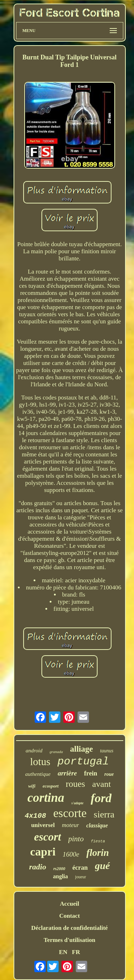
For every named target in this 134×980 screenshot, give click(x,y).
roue (109, 774)
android (34, 751)
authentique (38, 774)
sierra (104, 814)
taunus (107, 751)
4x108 (35, 816)
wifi (32, 786)
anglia (60, 876)
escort (48, 837)
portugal (83, 762)
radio (38, 867)
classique (97, 825)
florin (98, 853)
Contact (70, 916)
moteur (70, 825)
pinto (76, 839)
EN (63, 952)
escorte (70, 813)
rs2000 (59, 869)
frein (91, 773)
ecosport (51, 786)
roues (75, 784)
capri (43, 852)
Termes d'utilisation (69, 940)
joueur (81, 877)
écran (80, 868)
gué (103, 866)
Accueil (70, 904)
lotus (40, 762)
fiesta (98, 841)
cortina (46, 798)
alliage (81, 749)
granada (56, 752)
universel (43, 825)
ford (101, 798)
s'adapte (78, 803)
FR (76, 952)
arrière (67, 773)
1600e (71, 854)
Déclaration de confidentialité (69, 928)
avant (101, 784)
